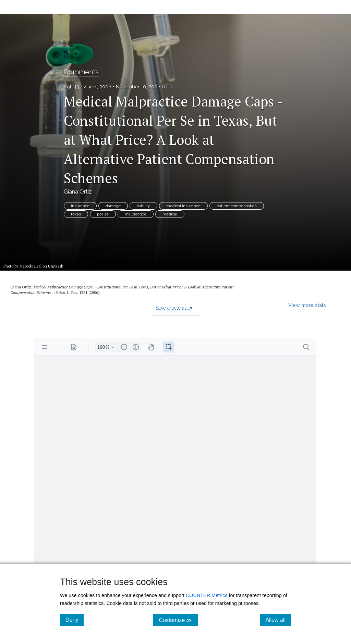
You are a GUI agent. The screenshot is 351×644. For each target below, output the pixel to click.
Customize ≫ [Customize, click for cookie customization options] (178, 620)
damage (113, 206)
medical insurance (183, 206)
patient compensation (237, 206)
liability (143, 206)
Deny (75, 620)
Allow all (278, 620)
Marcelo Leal (31, 266)
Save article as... (174, 308)
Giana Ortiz (78, 192)
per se (103, 214)
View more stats (307, 305)
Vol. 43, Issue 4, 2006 (88, 87)
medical (170, 214)
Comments (81, 72)
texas (76, 214)
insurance (80, 206)
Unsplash (56, 266)
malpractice (136, 214)
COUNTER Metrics (207, 595)
